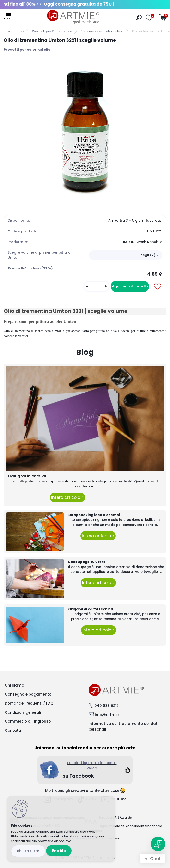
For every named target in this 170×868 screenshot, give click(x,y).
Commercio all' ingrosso (28, 721)
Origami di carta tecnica (91, 609)
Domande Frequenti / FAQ (29, 703)
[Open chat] (158, 844)
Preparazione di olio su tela (102, 31)
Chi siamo (14, 685)
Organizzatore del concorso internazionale (130, 826)
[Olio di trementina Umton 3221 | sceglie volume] (85, 131)
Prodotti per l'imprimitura (52, 31)
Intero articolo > (67, 497)
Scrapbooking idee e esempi (94, 515)
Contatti (13, 730)
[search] (139, 17)
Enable (59, 851)
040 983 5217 (106, 706)
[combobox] (126, 255)
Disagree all (28, 851)
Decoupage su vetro (87, 562)
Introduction (14, 31)
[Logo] (73, 17)
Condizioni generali (23, 712)
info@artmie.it (108, 715)
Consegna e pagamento (28, 694)
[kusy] (97, 286)
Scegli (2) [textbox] (147, 255)
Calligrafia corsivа (27, 476)
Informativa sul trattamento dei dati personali (124, 726)
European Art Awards (115, 818)
